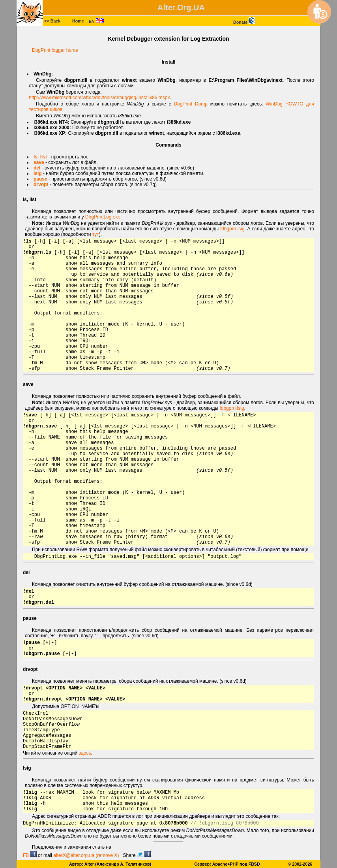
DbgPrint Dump (191, 104)
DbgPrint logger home (55, 50)
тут (96, 234)
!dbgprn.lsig (232, 229)
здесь (85, 753)
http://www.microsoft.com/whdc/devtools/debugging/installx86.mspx (99, 98)
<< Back (52, 21)
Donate (244, 22)
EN (96, 21)
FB (30, 855)
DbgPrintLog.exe (103, 217)
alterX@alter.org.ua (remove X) (86, 855)
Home (78, 21)
